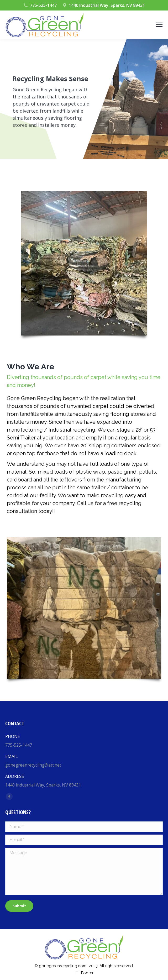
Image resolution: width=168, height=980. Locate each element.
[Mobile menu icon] (159, 25)
